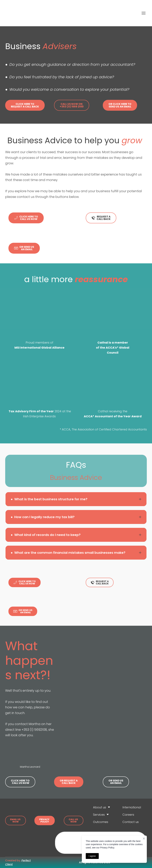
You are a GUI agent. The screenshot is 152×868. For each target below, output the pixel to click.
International (132, 807)
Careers (128, 815)
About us (100, 807)
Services (99, 815)
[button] (25, 105)
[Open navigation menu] (144, 13)
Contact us (131, 822)
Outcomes (101, 822)
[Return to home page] (44, 13)
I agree (92, 856)
